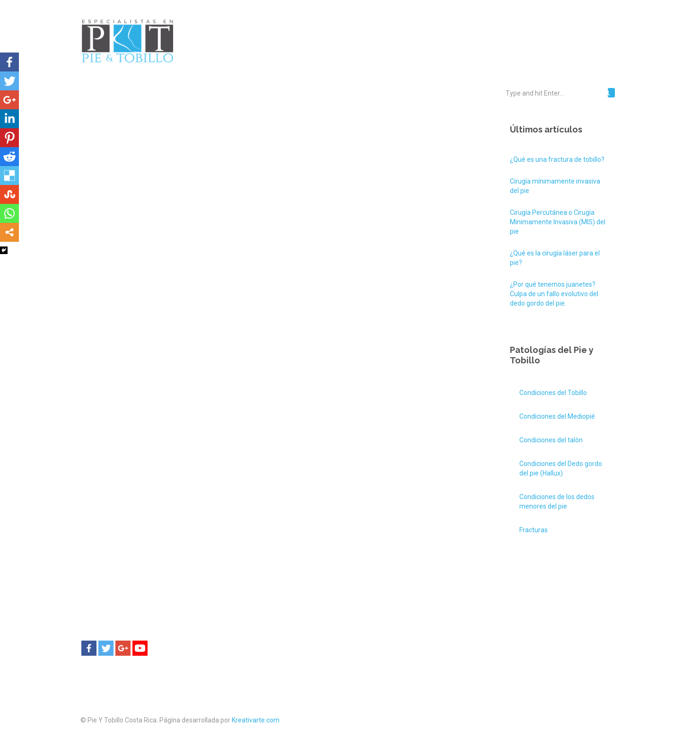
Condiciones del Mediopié (557, 416)
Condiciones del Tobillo (553, 393)
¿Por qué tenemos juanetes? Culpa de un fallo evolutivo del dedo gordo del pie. (554, 294)
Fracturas (534, 530)
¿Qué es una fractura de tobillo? (557, 159)
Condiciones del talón (551, 440)
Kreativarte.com (256, 720)
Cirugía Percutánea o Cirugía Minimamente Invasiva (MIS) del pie (558, 222)
